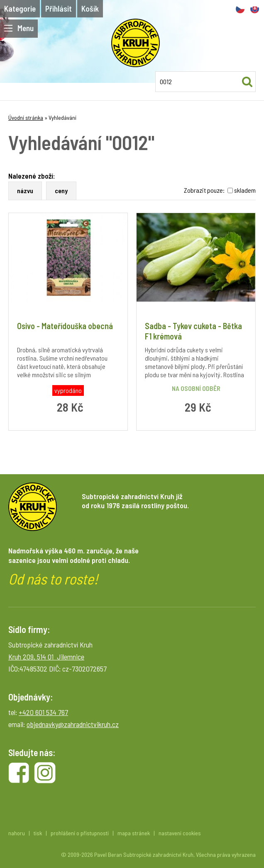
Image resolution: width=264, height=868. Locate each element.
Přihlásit (59, 8)
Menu (19, 28)
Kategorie (20, 8)
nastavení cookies (180, 833)
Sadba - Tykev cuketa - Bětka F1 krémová (193, 331)
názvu (25, 190)
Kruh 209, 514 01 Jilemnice (46, 657)
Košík (90, 8)
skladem (245, 190)
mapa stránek (134, 833)
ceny (61, 190)
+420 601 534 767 (43, 712)
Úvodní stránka (26, 118)
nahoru (17, 833)
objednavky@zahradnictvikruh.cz (73, 724)
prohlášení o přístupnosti (80, 833)
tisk (38, 833)
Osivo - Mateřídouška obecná (65, 326)
